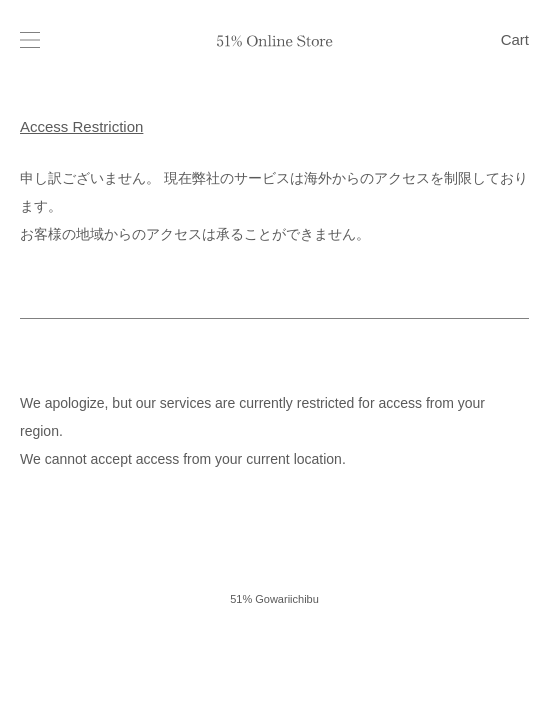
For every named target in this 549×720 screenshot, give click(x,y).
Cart (515, 39)
